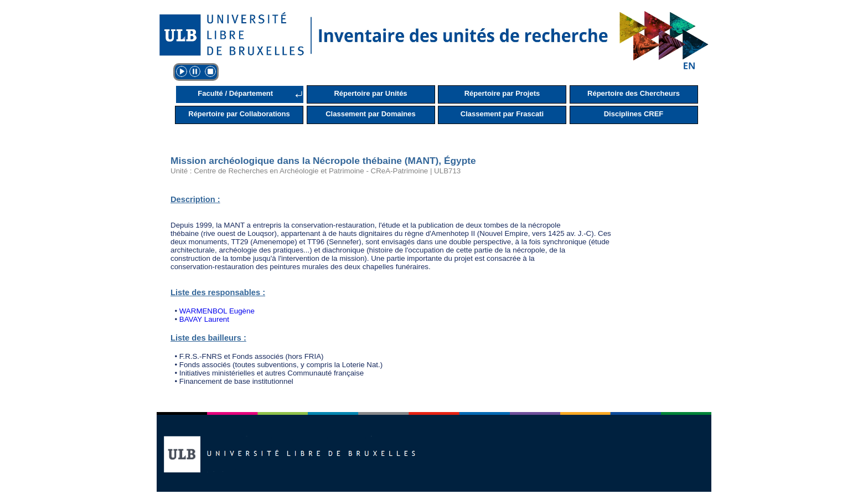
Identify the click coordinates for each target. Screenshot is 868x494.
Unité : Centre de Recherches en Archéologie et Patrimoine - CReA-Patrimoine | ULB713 (316, 171)
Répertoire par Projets (502, 93)
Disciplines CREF (634, 114)
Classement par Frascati (502, 114)
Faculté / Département (235, 93)
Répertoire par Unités (370, 93)
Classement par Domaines (371, 114)
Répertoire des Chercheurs (634, 93)
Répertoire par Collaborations (239, 114)
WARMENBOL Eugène (217, 311)
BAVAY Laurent (204, 319)
